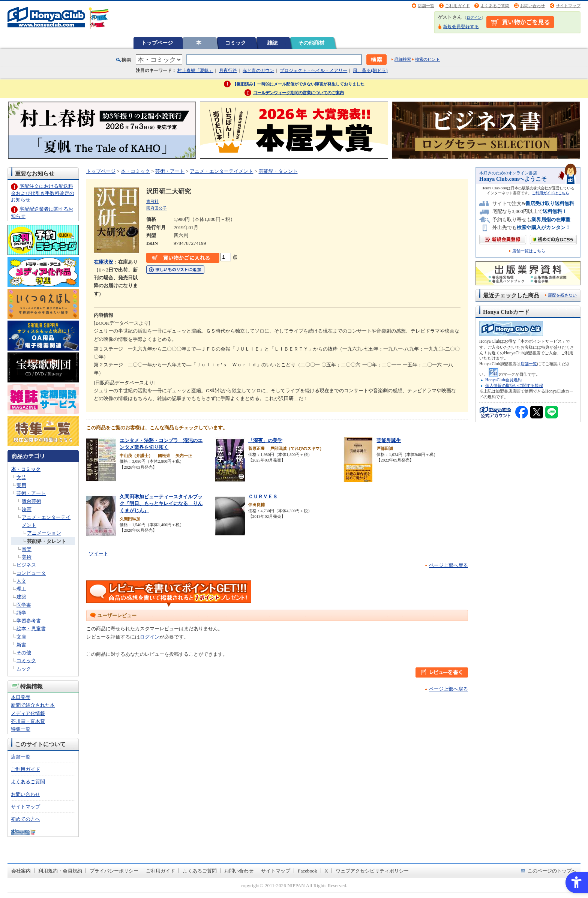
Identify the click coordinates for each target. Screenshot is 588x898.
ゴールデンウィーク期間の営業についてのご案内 (298, 93)
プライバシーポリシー (114, 871)
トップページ (157, 43)
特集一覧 (21, 729)
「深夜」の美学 (265, 440)
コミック (235, 43)
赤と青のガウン (258, 70)
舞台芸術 (31, 501)
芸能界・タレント (46, 541)
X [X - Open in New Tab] (327, 871)
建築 (21, 597)
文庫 (21, 637)
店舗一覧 (426, 6)
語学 (21, 613)
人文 (21, 581)
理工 (21, 589)
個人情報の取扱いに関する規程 (514, 385)
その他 (24, 653)
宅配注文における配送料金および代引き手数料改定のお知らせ (43, 193)
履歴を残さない (562, 295)
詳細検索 (403, 59)
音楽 (27, 549)
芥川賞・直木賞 (28, 721)
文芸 (21, 477)
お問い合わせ (532, 6)
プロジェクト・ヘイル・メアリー (313, 70)
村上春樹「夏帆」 (195, 70)
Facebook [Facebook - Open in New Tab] (307, 871)
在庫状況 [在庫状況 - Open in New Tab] (103, 262)
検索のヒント (427, 59)
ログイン (474, 17)
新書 (21, 645)
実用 (21, 485)
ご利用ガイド (457, 6)
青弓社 (152, 201)
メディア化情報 (28, 713)
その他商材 (311, 43)
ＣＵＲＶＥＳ (263, 497)
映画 (27, 509)
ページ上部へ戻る (448, 565)
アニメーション (44, 533)
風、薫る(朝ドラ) (370, 70)
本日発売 (21, 697)
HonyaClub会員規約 (503, 380)
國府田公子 (157, 208)
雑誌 (272, 43)
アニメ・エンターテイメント (221, 171)
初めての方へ (25, 819)
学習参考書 (29, 621)
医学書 (24, 605)
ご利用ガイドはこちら (550, 193)
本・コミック (26, 469)
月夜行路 (228, 70)
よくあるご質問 (495, 6)
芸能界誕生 (389, 440)
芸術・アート (31, 493)
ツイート (99, 554)
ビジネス (26, 565)
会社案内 (21, 871)
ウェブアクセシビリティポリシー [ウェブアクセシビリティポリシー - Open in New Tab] (372, 871)
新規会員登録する (461, 27)
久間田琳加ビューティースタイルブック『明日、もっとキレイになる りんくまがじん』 (161, 504)
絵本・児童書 (31, 629)
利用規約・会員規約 (60, 871)
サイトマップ (568, 6)
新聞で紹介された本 (33, 705)
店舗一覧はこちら (529, 251)
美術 (27, 557)
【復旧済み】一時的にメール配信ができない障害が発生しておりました (298, 84)
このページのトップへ (552, 871)
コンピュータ (31, 573)
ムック (24, 669)
